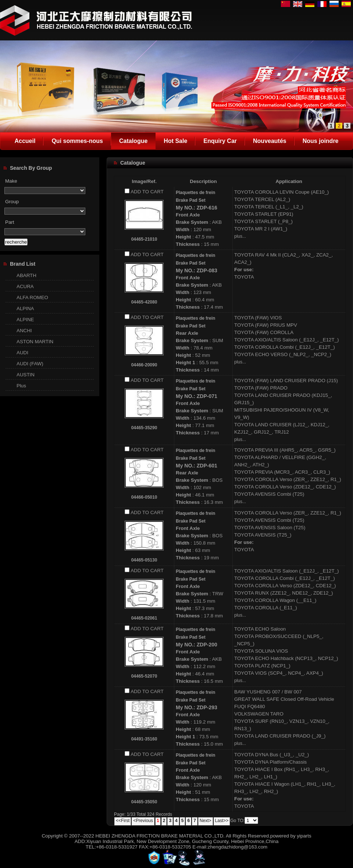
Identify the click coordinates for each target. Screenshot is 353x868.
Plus (21, 386)
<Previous (143, 821)
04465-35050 (144, 802)
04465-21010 (144, 239)
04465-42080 (144, 302)
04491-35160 (144, 739)
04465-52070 (144, 676)
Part (10, 222)
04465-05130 (144, 560)
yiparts (304, 836)
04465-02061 (144, 618)
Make (11, 181)
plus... (240, 236)
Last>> (222, 821)
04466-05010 (144, 497)
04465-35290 (144, 428)
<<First (123, 821)
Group (12, 202)
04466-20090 (144, 365)
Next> (206, 821)
